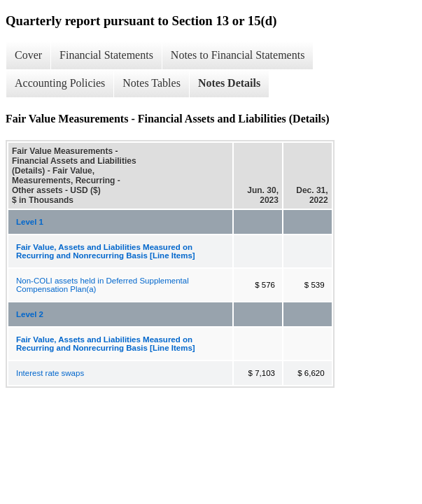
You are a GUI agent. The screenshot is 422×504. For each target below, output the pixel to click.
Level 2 (30, 314)
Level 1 (30, 222)
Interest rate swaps (50, 373)
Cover (28, 55)
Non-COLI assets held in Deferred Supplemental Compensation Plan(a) (103, 285)
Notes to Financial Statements (238, 55)
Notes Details (229, 83)
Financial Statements (106, 55)
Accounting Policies (60, 83)
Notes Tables (152, 83)
